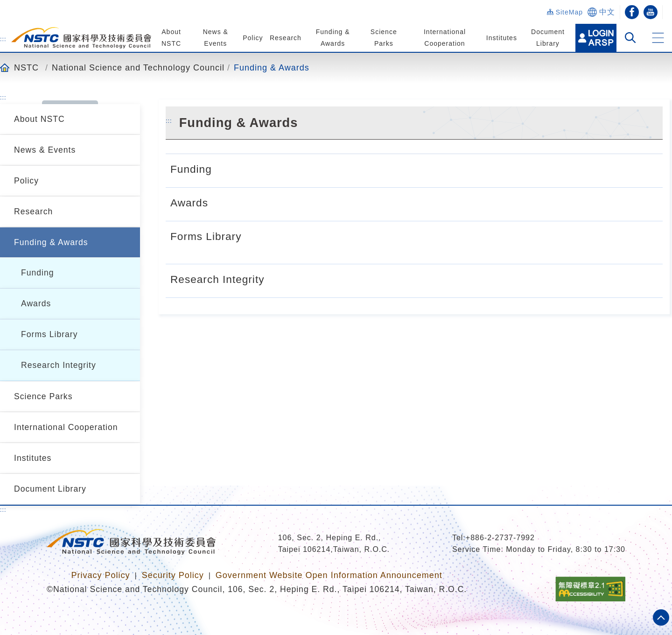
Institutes (501, 38)
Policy (253, 38)
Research (286, 38)
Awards (36, 303)
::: (3, 39)
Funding (38, 273)
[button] (658, 38)
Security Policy (173, 575)
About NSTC (39, 119)
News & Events (45, 150)
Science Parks (43, 396)
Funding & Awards (272, 67)
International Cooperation (66, 427)
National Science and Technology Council (138, 67)
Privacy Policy (100, 575)
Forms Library (49, 334)
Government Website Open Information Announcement (329, 575)
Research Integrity (59, 365)
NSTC (26, 67)
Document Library (50, 489)
